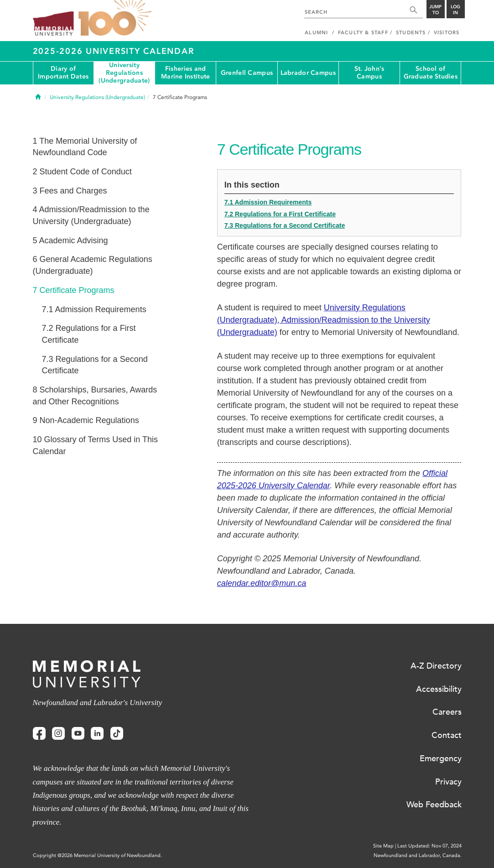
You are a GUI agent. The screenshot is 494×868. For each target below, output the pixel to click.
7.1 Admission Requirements (268, 202)
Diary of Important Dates (63, 73)
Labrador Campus (308, 73)
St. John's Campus (369, 73)
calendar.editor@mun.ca (262, 583)
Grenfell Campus (247, 73)
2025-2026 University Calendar (114, 51)
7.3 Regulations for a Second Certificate (285, 225)
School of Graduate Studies (431, 73)
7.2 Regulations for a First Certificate (280, 214)
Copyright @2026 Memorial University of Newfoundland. (97, 855)
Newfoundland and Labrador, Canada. (418, 855)
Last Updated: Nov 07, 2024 (429, 846)
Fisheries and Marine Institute (185, 73)
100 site (115, 18)
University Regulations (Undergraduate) (124, 73)
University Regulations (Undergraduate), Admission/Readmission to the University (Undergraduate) (324, 320)
